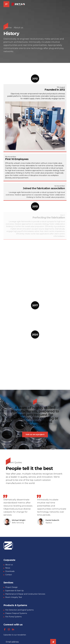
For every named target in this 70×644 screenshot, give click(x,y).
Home (8, 28)
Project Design (11, 587)
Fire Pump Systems (13, 617)
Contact (9, 575)
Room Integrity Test (14, 597)
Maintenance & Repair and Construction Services (25, 594)
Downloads (10, 572)
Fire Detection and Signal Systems (19, 610)
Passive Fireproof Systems (16, 613)
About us (18, 28)
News (8, 568)
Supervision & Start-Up (15, 591)
